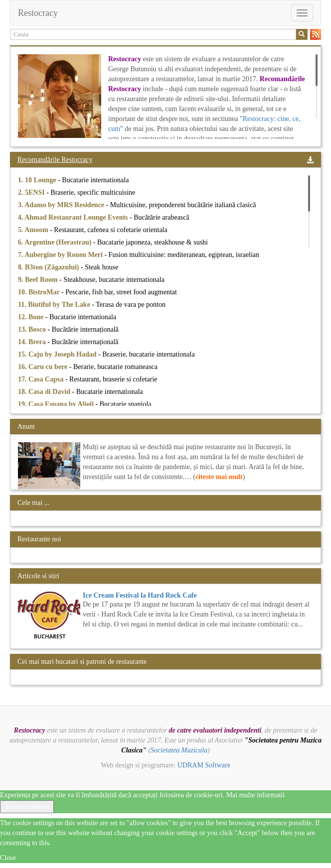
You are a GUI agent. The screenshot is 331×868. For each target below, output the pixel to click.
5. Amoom (34, 230)
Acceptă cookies (27, 806)
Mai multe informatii (255, 795)
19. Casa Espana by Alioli (57, 404)
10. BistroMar (40, 292)
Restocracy (38, 13)
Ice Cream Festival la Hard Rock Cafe (140, 595)
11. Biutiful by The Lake (55, 305)
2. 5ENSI (32, 192)
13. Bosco (33, 329)
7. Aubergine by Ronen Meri (61, 255)
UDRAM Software (204, 765)
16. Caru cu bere (44, 367)
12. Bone (32, 317)
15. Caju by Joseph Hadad (58, 354)
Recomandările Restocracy (55, 160)
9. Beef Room (39, 280)
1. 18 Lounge (38, 180)
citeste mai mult (219, 477)
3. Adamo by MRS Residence (62, 205)
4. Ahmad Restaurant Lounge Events (74, 217)
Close (8, 858)
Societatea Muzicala (179, 750)
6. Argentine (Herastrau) (56, 242)
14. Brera (33, 342)
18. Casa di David (45, 392)
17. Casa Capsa (42, 379)
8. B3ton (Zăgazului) (49, 267)
